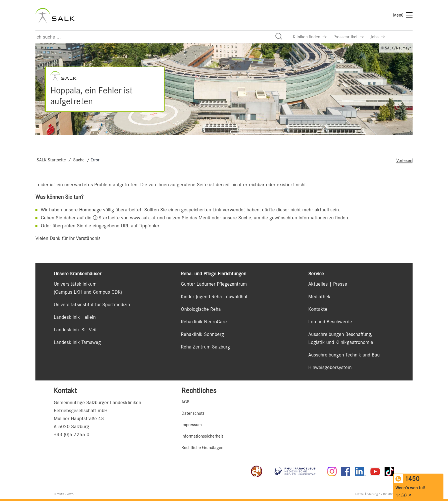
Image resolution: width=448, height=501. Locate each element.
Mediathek (319, 296)
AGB (185, 402)
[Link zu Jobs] (378, 37)
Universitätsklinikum (75, 284)
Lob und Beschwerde (330, 322)
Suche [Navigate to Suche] (79, 160)
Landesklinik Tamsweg (77, 342)
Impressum (192, 425)
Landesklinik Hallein (75, 317)
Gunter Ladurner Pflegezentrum (214, 284)
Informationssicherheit (202, 436)
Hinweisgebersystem (330, 367)
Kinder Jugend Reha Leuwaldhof (214, 296)
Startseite (109, 218)
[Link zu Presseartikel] (349, 37)
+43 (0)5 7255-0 (72, 434)
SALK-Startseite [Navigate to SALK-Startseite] (51, 160)
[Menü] (403, 15)
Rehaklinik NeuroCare (204, 322)
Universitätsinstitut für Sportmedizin (92, 304)
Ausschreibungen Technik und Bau (344, 355)
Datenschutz (193, 413)
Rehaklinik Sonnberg (202, 334)
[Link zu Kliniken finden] (310, 37)
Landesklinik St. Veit (75, 330)
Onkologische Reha (201, 309)
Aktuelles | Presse (328, 284)
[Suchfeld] (161, 37)
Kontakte (318, 309)
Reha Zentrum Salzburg (205, 347)
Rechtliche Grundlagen (202, 448)
